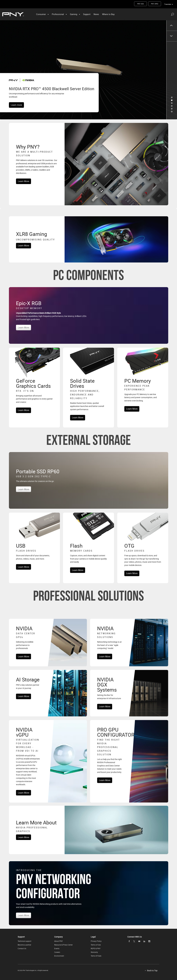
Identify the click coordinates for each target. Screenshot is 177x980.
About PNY (58, 941)
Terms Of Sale (96, 956)
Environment (59, 956)
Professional (58, 14)
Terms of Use (96, 945)
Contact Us (22, 948)
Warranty (94, 952)
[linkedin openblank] (144, 941)
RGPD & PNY (96, 948)
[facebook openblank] (129, 941)
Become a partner (24, 945)
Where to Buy (108, 14)
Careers (57, 952)
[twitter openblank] (134, 941)
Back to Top (152, 970)
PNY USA (140, 4)
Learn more (16, 105)
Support (87, 14)
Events (57, 948)
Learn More (24, 181)
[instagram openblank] (149, 941)
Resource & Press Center (63, 945)
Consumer (41, 14)
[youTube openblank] (139, 941)
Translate (168, 4)
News (96, 14)
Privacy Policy (96, 941)
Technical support (24, 941)
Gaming (74, 14)
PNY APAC (155, 4)
